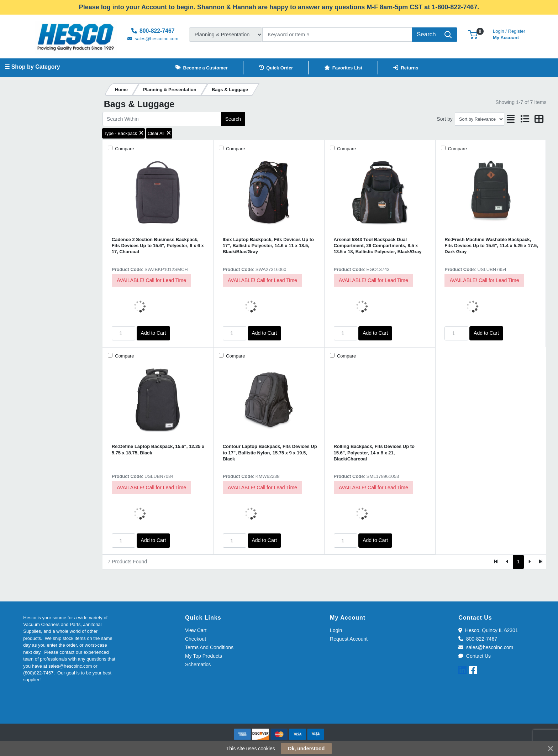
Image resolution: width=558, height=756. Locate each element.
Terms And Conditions (209, 647)
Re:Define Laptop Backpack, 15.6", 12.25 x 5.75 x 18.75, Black (158, 449)
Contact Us (475, 656)
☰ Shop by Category (32, 67)
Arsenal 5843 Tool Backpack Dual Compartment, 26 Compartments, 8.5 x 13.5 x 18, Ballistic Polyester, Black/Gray (378, 246)
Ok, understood (306, 749)
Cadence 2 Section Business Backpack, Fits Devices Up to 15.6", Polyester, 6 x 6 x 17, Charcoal (158, 246)
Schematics (198, 664)
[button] (473, 34)
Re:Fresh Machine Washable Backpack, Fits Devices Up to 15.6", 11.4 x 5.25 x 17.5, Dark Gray (491, 246)
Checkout (196, 639)
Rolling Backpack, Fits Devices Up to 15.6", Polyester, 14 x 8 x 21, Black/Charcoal (374, 453)
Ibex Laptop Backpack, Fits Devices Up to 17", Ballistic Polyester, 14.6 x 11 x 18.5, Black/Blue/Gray (268, 246)
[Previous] (507, 562)
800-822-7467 (478, 639)
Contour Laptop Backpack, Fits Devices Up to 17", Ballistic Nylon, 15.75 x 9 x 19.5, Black (270, 453)
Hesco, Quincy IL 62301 (488, 630)
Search (233, 119)
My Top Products (204, 656)
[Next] (529, 562)
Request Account (349, 639)
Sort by (444, 119)
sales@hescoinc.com (486, 647)
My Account (509, 34)
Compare (124, 149)
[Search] (337, 35)
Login (336, 630)
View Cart (196, 630)
